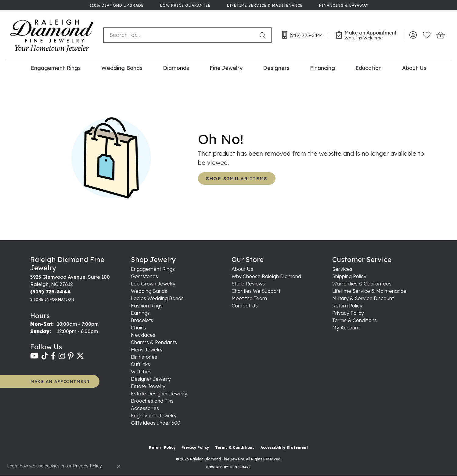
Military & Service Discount (363, 298)
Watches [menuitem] (141, 372)
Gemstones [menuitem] (144, 276)
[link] (116, 5)
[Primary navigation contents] (228, 68)
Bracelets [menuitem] (142, 320)
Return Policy (347, 306)
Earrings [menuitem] (140, 313)
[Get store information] (52, 299)
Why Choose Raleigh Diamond (266, 276)
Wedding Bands (122, 68)
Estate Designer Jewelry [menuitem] (159, 394)
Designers (276, 68)
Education (369, 68)
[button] (413, 35)
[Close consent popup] (119, 466)
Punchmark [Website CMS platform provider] (241, 467)
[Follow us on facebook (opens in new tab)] (53, 356)
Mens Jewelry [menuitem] (147, 350)
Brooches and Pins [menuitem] (152, 401)
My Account (346, 328)
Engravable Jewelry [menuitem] (154, 416)
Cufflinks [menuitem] (140, 364)
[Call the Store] (50, 292)
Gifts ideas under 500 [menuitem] (156, 423)
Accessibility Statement (284, 447)
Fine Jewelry (226, 68)
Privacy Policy (348, 313)
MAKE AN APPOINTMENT (60, 381)
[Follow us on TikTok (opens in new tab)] (45, 356)
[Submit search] (264, 35)
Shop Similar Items (237, 178)
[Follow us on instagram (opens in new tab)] (62, 356)
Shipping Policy (349, 276)
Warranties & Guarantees (362, 284)
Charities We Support (256, 291)
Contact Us (245, 306)
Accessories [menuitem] (145, 408)
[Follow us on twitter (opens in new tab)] (80, 356)
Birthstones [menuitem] (144, 357)
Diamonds (176, 68)
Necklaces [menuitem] (143, 335)
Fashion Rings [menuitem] (147, 306)
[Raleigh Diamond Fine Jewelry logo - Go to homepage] (52, 35)
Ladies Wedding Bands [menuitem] (157, 298)
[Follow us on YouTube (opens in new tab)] (34, 356)
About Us (414, 68)
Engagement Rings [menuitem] (153, 269)
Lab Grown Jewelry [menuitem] (153, 284)
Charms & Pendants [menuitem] (154, 342)
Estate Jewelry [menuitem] (148, 386)
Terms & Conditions (354, 320)
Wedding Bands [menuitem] (149, 291)
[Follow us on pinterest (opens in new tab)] (71, 356)
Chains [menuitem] (139, 328)
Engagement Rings (56, 68)
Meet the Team (249, 298)
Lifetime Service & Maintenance (369, 291)
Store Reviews (248, 284)
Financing (322, 68)
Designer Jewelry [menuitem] (151, 379)
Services (342, 269)
